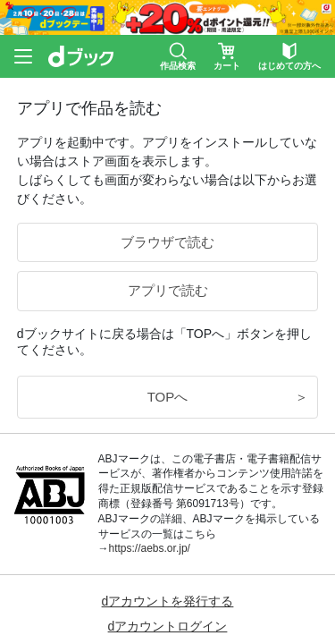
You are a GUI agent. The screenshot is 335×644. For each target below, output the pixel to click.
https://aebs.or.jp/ (150, 548)
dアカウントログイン (168, 626)
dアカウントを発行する (168, 601)
